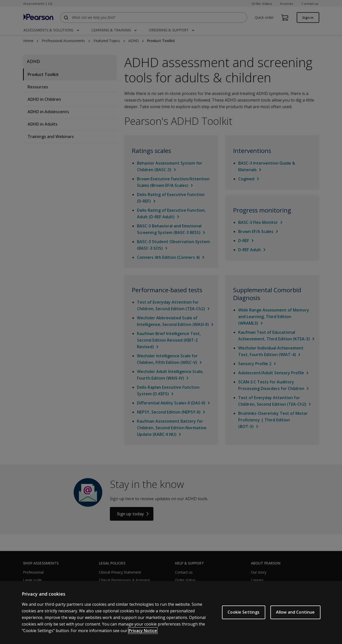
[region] (171, 612)
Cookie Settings (244, 612)
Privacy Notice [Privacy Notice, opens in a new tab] (143, 631)
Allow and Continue (295, 612)
